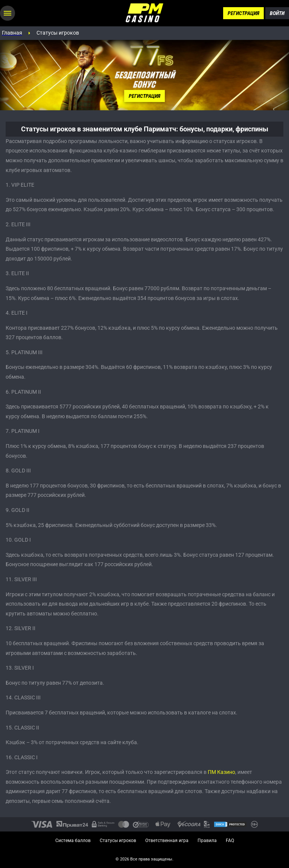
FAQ (230, 841)
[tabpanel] (144, 75)
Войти (277, 13)
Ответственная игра (167, 841)
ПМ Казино (221, 772)
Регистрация (243, 13)
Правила (207, 841)
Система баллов (73, 841)
